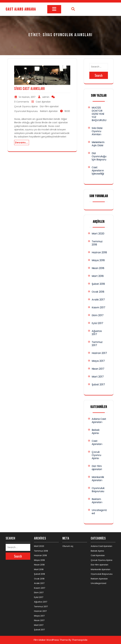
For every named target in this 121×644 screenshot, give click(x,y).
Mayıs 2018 (98, 260)
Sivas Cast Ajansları (30, 89)
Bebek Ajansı (96, 432)
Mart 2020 (98, 234)
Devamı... (22, 143)
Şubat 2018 (98, 284)
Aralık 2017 (98, 300)
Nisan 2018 (98, 268)
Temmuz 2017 (97, 344)
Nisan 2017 (98, 369)
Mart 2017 (98, 377)
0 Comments (22, 102)
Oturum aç (68, 546)
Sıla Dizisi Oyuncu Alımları (97, 131)
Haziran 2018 (99, 252)
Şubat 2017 (98, 384)
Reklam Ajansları (49, 111)
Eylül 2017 (97, 323)
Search (99, 75)
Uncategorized (99, 512)
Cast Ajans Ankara (21, 9)
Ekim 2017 (98, 315)
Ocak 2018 (98, 292)
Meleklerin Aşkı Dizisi (98, 144)
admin (46, 97)
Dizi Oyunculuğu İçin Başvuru (99, 156)
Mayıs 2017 (98, 361)
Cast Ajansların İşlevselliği (98, 171)
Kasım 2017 (98, 307)
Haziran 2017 (99, 353)
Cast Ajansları (43, 102)
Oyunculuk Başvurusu (26, 111)
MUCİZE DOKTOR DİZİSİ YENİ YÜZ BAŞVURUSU (99, 114)
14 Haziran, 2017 (27, 97)
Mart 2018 (98, 276)
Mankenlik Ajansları (98, 479)
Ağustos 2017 (97, 333)
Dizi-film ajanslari (49, 106)
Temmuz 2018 (97, 243)
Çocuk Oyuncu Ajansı (26, 106)
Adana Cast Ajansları (99, 421)
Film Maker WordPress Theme (51, 640)
